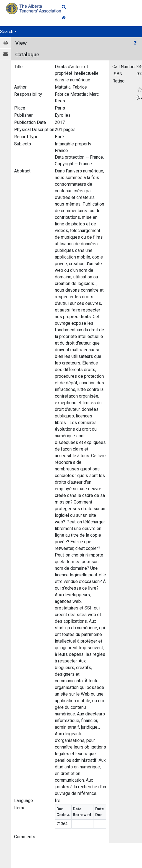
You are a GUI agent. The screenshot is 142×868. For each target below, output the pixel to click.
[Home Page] (34, 8)
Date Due (100, 812)
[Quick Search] (102, 7)
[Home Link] (102, 18)
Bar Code (63, 812)
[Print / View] (6, 43)
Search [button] (7, 32)
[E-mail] (6, 54)
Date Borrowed (82, 812)
